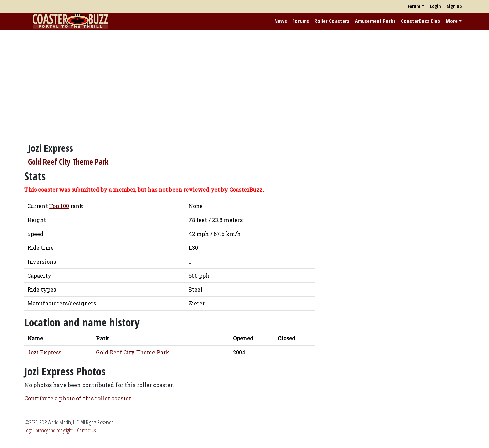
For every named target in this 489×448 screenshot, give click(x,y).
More (452, 21)
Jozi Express (44, 352)
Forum (414, 6)
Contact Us (86, 430)
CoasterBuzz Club (421, 21)
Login (436, 6)
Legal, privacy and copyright (49, 430)
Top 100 (59, 206)
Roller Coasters (332, 21)
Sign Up (454, 6)
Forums (301, 21)
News (281, 21)
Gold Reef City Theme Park (68, 162)
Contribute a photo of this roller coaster (78, 398)
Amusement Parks (375, 21)
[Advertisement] (244, 82)
